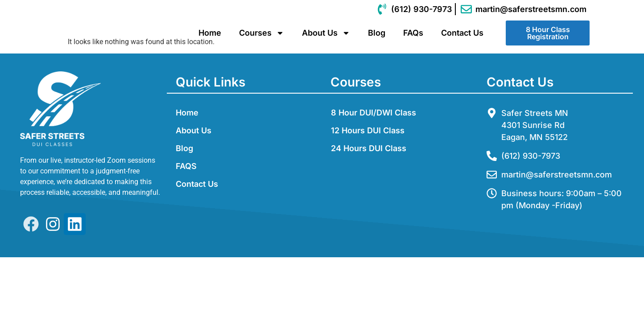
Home (210, 33)
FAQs (413, 33)
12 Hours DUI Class (368, 131)
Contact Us (462, 33)
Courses (262, 33)
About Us (326, 33)
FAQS (186, 167)
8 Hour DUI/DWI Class (374, 113)
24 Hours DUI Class (369, 149)
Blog (377, 33)
